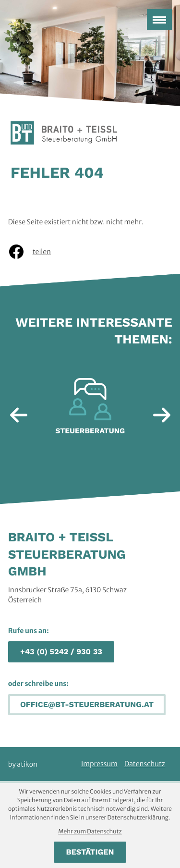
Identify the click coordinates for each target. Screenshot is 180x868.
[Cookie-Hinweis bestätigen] (90, 852)
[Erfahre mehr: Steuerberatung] (90, 410)
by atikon (23, 764)
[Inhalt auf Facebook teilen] (36, 252)
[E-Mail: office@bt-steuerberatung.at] (87, 705)
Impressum (99, 764)
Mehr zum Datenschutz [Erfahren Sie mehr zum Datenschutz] (90, 832)
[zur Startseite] (64, 134)
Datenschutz (145, 764)
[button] (61, 652)
